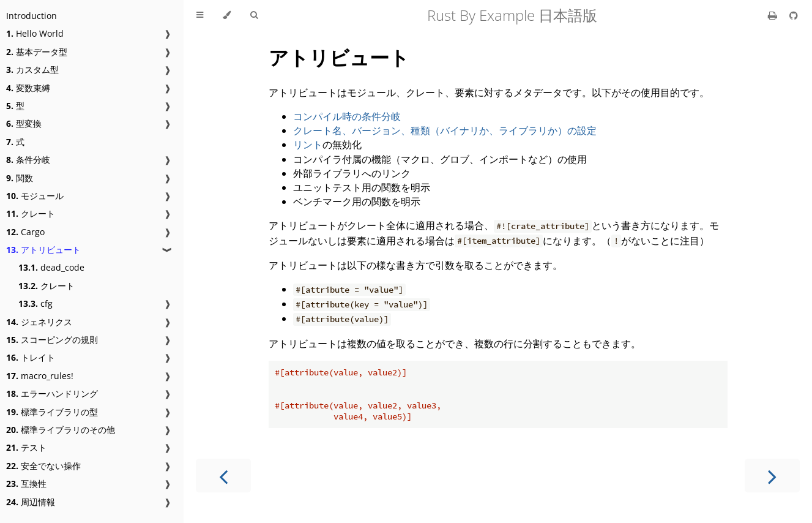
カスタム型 (32, 70)
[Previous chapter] (223, 476)
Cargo (25, 232)
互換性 (26, 483)
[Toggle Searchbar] (254, 15)
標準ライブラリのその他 (61, 430)
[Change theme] (227, 15)
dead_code (51, 267)
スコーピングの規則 (52, 340)
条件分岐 (28, 160)
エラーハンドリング (52, 393)
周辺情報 (31, 502)
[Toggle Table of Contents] (200, 15)
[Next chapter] (772, 476)
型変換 (24, 123)
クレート (31, 213)
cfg (35, 303)
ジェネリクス (39, 322)
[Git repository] (794, 15)
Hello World (35, 33)
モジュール (35, 196)
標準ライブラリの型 (52, 412)
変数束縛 (28, 88)
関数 (20, 178)
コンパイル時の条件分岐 (347, 116)
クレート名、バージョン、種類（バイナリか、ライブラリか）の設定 (445, 130)
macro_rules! (40, 376)
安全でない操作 (43, 466)
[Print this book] (774, 15)
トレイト (31, 357)
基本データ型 (37, 52)
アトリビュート (43, 250)
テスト (26, 447)
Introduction (32, 16)
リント (308, 145)
